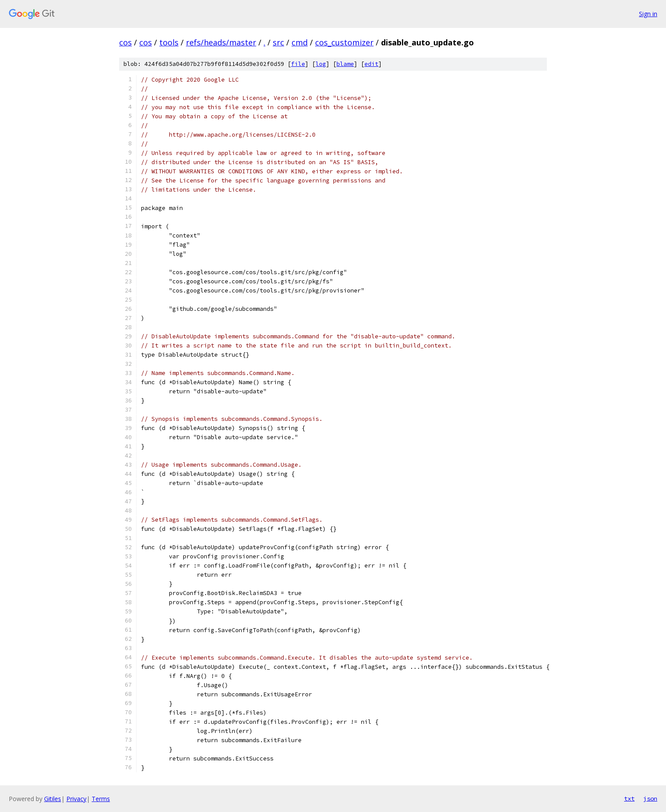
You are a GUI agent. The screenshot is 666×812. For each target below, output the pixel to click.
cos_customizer (344, 42)
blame (345, 64)
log (321, 64)
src (278, 42)
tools (169, 42)
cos (125, 42)
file (298, 64)
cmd (300, 42)
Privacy (76, 799)
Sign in (648, 14)
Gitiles (53, 799)
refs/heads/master (221, 42)
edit (371, 64)
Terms (101, 799)
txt (629, 798)
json (650, 798)
